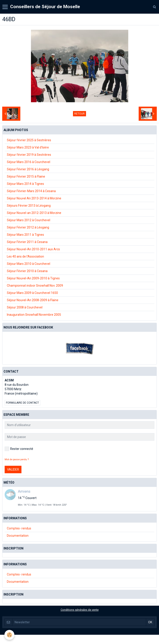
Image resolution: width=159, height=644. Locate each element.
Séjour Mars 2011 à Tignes (25, 235)
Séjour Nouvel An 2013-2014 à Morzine (34, 198)
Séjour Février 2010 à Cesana (27, 271)
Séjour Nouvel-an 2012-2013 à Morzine (34, 213)
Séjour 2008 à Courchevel (25, 307)
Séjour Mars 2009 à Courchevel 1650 (32, 293)
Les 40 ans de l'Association (25, 256)
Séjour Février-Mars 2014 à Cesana (31, 191)
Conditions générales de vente (80, 610)
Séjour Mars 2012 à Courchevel (29, 220)
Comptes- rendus (19, 528)
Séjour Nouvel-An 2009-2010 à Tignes (33, 278)
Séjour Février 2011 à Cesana (27, 242)
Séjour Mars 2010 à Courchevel (29, 264)
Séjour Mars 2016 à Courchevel (29, 162)
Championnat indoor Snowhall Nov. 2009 (35, 286)
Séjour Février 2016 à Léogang (28, 169)
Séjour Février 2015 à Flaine (26, 176)
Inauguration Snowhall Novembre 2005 (34, 315)
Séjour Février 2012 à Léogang (28, 227)
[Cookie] (9, 635)
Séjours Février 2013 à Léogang (29, 206)
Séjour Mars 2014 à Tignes (25, 184)
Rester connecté (19, 449)
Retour (79, 114)
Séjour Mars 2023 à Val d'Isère (28, 147)
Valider (13, 470)
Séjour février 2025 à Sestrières (29, 140)
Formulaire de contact (22, 403)
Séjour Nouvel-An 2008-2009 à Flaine (33, 300)
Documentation (18, 536)
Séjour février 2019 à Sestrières (29, 155)
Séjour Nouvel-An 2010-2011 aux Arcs (33, 249)
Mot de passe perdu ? (17, 459)
